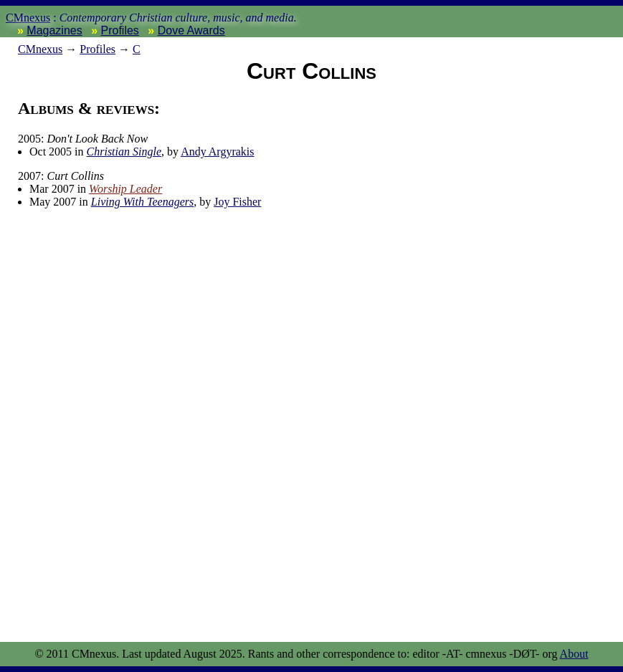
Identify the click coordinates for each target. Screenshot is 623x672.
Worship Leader (125, 189)
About (574, 654)
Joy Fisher (237, 202)
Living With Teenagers (142, 202)
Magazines (54, 30)
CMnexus (28, 18)
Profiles (120, 30)
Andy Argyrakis (217, 152)
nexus (40, 49)
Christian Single (124, 152)
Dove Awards (191, 30)
